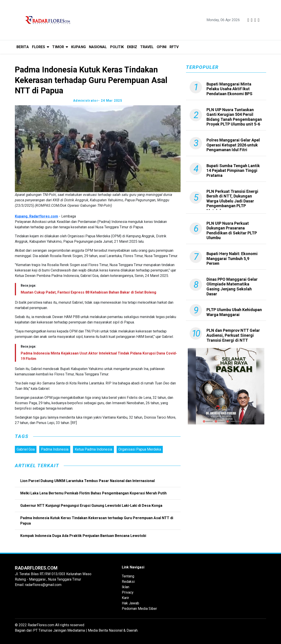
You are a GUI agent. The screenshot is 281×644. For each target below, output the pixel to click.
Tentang (128, 576)
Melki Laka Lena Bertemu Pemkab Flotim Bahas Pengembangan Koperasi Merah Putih (93, 493)
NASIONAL (98, 47)
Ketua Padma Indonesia (93, 449)
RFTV (174, 47)
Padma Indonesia (55, 449)
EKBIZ (132, 47)
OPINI (162, 47)
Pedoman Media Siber (139, 609)
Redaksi (128, 582)
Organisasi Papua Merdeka (140, 449)
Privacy (128, 592)
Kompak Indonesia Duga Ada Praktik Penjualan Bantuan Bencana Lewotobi (83, 536)
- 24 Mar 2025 (110, 101)
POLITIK (117, 47)
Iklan (126, 587)
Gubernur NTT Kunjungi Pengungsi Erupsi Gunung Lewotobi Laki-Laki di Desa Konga (91, 506)
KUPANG (78, 47)
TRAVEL (147, 47)
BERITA (23, 47)
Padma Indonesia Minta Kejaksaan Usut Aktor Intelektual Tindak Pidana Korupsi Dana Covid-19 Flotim (99, 356)
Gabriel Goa (26, 449)
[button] (41, 47)
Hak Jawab (130, 603)
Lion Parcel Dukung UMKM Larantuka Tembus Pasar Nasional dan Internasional (87, 481)
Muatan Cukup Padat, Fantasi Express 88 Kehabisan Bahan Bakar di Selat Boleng (88, 292)
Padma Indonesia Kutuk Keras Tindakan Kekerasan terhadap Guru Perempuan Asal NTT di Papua (97, 521)
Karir (125, 598)
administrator (86, 101)
